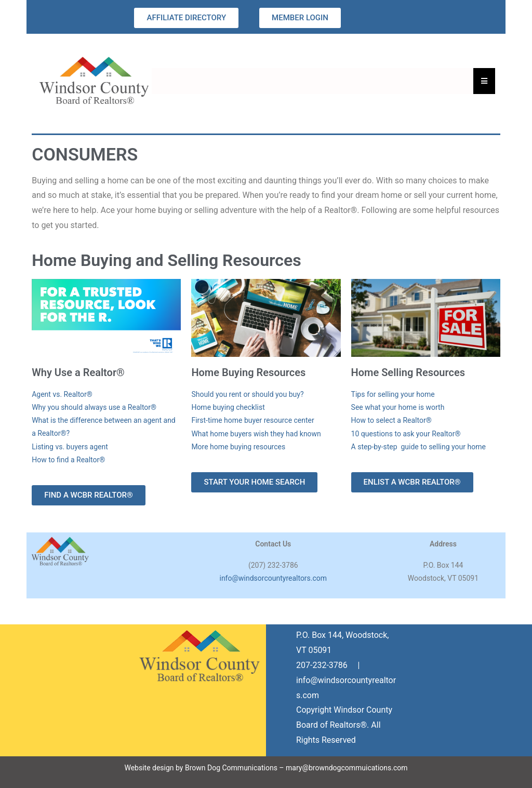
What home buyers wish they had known (256, 434)
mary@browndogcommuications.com (347, 768)
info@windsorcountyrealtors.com (273, 578)
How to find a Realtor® (68, 460)
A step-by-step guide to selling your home (418, 447)
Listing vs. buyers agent (70, 447)
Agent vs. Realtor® (62, 394)
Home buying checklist (228, 407)
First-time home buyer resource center (252, 420)
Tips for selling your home (393, 394)
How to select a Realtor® (391, 420)
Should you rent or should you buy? (247, 394)
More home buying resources (238, 447)
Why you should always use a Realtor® (94, 407)
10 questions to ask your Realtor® (406, 434)
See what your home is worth (398, 407)
